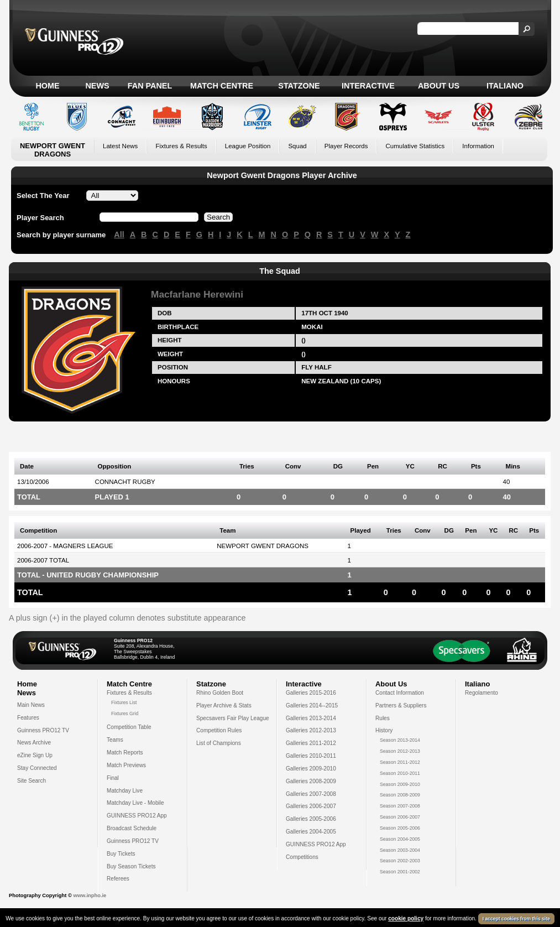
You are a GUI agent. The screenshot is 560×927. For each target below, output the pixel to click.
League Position (248, 146)
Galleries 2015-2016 (311, 693)
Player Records (346, 146)
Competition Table (129, 727)
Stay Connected (37, 768)
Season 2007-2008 (400, 806)
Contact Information (400, 693)
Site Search (32, 781)
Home (47, 86)
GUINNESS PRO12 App (137, 816)
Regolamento (482, 693)
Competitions (302, 857)
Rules (383, 718)
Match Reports (125, 752)
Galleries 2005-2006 (311, 819)
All (119, 235)
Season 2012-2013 (400, 751)
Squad (297, 146)
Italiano (505, 86)
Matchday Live (125, 791)
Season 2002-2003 (400, 861)
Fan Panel (150, 86)
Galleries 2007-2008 (311, 794)
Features (28, 718)
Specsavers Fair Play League (233, 718)
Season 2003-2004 (400, 850)
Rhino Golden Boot (220, 693)
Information (478, 146)
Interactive (368, 86)
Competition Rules (219, 730)
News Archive (34, 743)
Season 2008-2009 (400, 795)
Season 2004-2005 (400, 839)
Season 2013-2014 (400, 740)
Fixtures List (124, 702)
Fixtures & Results (181, 146)
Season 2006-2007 (400, 817)
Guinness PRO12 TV (43, 730)
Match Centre (222, 86)
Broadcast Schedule (132, 828)
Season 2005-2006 (400, 828)
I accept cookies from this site (516, 919)
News (97, 86)
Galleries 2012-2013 (311, 730)
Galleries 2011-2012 (311, 743)
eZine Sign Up (35, 755)
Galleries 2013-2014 (311, 718)
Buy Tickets (121, 854)
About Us (439, 86)
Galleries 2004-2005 (311, 832)
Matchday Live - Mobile (135, 803)
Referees (118, 879)
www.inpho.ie (90, 895)
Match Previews (126, 765)
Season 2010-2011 (400, 773)
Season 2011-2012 (400, 762)
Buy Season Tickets (131, 866)
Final (113, 778)
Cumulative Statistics (415, 146)
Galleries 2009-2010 (311, 769)
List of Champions (219, 743)
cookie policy (406, 918)
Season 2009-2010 (400, 784)
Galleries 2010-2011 (311, 756)
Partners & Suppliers (401, 705)
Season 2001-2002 (400, 872)
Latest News (120, 146)
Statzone (299, 86)
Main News (31, 705)
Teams (115, 740)
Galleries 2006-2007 (311, 806)
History (384, 730)
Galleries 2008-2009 (311, 781)
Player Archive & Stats (224, 705)
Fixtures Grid (125, 714)
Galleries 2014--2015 (312, 705)
